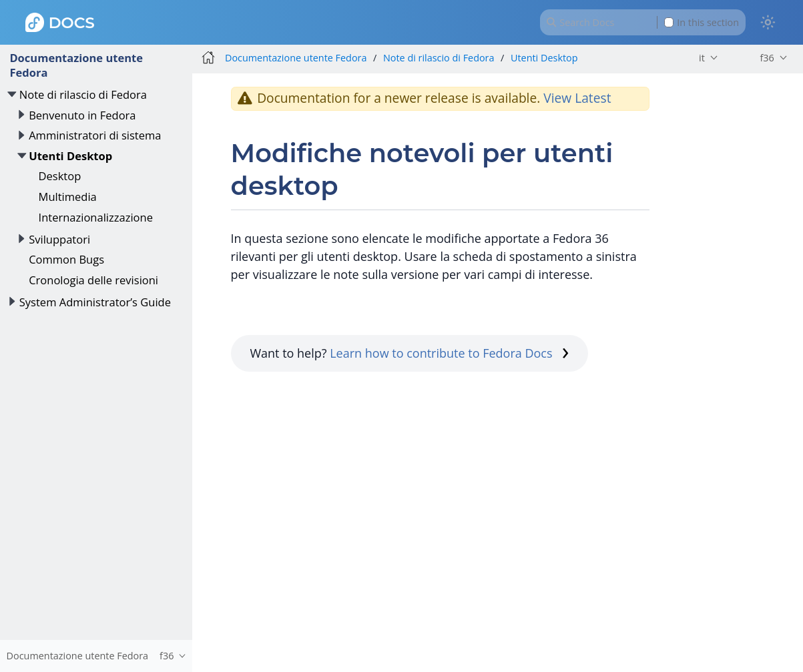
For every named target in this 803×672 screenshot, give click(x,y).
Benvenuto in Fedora (82, 115)
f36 (767, 58)
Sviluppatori (59, 239)
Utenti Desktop (70, 156)
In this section (702, 22)
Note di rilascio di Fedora (83, 94)
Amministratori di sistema (95, 135)
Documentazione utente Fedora (76, 65)
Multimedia (68, 197)
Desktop (60, 176)
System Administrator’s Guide (95, 302)
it (702, 58)
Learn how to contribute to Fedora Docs (449, 353)
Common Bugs (66, 259)
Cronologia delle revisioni (93, 280)
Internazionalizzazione (96, 217)
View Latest (577, 98)
